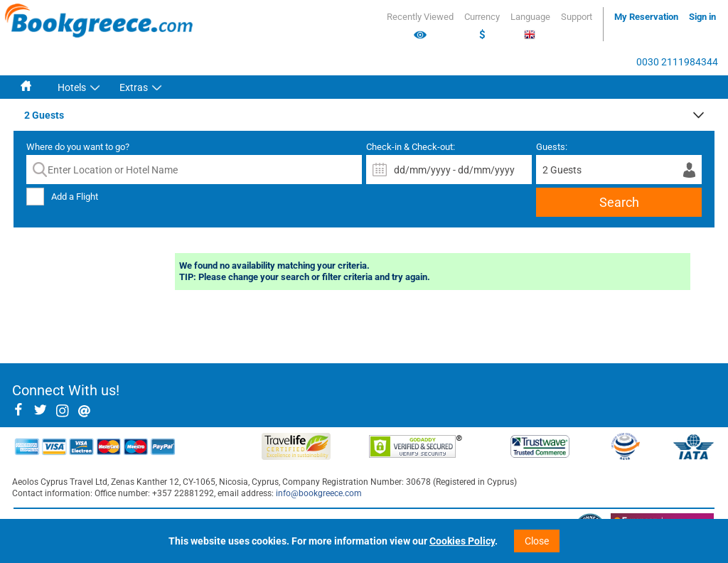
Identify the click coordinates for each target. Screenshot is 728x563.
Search (619, 202)
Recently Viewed (420, 26)
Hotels (72, 87)
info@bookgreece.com (319, 493)
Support (577, 17)
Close (537, 541)
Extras (134, 87)
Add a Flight (75, 197)
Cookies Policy (462, 541)
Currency (482, 26)
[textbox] (194, 170)
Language (530, 26)
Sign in (702, 17)
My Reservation (646, 17)
